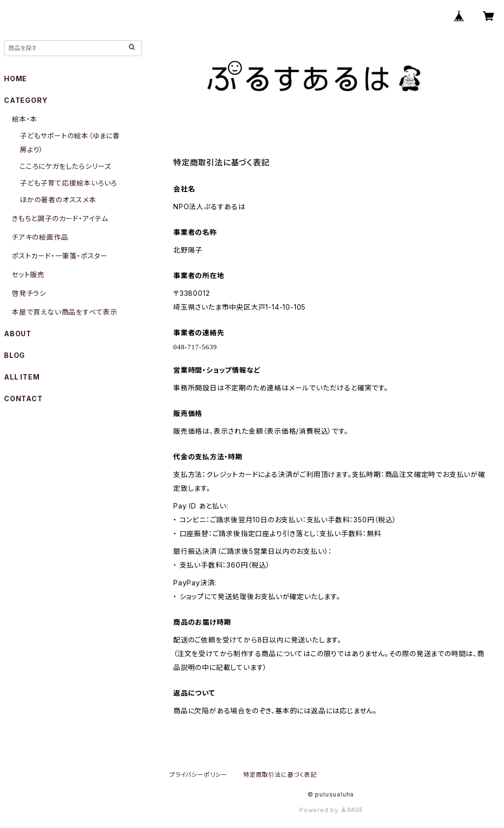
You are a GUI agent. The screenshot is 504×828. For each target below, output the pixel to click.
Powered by (331, 810)
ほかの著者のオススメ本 (58, 200)
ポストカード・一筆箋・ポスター (60, 256)
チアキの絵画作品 (40, 237)
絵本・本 (25, 119)
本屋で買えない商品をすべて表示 (65, 312)
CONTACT (23, 398)
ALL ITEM (22, 377)
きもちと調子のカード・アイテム (60, 218)
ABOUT (18, 334)
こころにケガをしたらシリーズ (65, 166)
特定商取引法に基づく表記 (280, 775)
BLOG (15, 355)
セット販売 (28, 274)
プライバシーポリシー (198, 775)
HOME (16, 79)
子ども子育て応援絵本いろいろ (68, 183)
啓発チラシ (29, 293)
